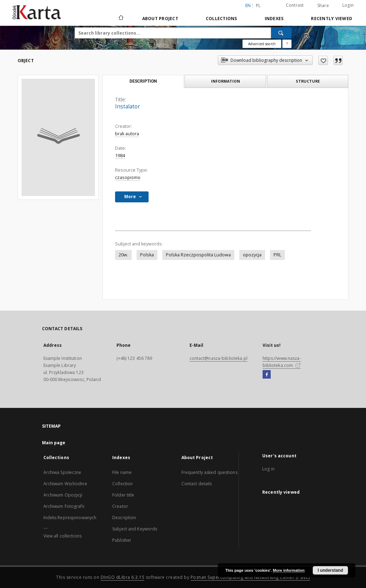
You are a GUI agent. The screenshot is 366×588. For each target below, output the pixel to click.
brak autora (127, 134)
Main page (54, 443)
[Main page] (121, 18)
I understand (330, 570)
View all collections (62, 536)
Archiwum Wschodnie (65, 484)
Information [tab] (226, 81)
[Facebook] (267, 375)
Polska (147, 255)
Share (323, 6)
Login (348, 5)
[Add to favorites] (323, 60)
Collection (122, 484)
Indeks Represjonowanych (70, 518)
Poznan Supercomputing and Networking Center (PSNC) (250, 577)
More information (289, 570)
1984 (120, 156)
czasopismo (128, 177)
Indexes (274, 19)
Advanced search (262, 44)
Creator (120, 506)
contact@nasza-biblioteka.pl (218, 358)
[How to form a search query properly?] (287, 44)
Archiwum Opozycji (63, 495)
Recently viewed (332, 19)
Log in (268, 469)
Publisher (122, 540)
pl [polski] (258, 5)
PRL (277, 255)
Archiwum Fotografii (64, 506)
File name (122, 472)
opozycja (252, 255)
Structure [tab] (308, 81)
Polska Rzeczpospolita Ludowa (198, 255)
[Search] (281, 33)
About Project (160, 19)
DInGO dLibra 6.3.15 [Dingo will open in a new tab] (123, 577)
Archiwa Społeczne (62, 472)
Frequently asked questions (209, 472)
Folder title (123, 495)
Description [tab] (143, 81)
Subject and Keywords (135, 529)
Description (124, 518)
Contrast (295, 5)
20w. (123, 255)
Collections (221, 19)
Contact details (197, 484)
